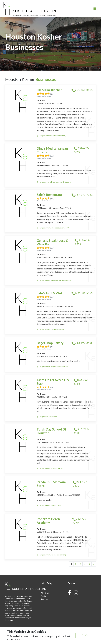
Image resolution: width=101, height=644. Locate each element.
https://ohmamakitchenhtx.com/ (51, 136)
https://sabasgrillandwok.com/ (50, 329)
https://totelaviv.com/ (47, 417)
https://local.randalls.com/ (49, 505)
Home (43, 590)
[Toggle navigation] (95, 9)
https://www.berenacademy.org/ (52, 555)
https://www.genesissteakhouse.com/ (54, 280)
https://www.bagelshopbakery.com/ (53, 366)
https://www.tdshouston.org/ (50, 468)
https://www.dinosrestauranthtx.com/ (54, 182)
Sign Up (44, 599)
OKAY (85, 635)
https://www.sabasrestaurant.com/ (53, 228)
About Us (45, 593)
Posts (43, 596)
